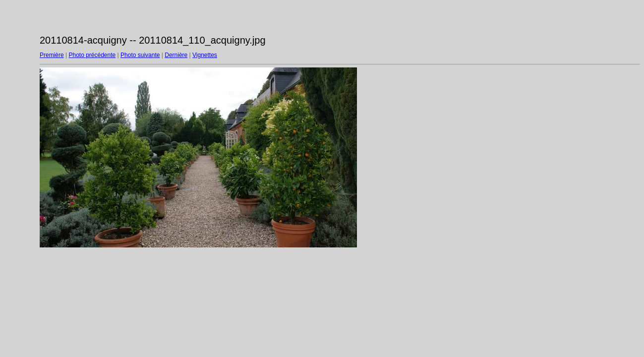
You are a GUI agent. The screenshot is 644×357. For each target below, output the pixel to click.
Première (52, 55)
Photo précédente (92, 55)
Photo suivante (140, 55)
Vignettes (205, 55)
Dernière (176, 55)
